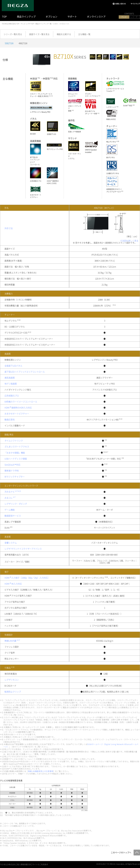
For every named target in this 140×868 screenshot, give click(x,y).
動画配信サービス (13, 516)
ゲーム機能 (10, 510)
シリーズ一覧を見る (13, 34)
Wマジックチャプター (15, 477)
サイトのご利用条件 (40, 864)
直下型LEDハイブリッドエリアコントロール (25, 372)
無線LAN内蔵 (12, 641)
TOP (4, 16)
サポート (72, 16)
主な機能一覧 (84, 34)
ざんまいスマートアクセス (17, 446)
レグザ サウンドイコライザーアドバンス (23, 549)
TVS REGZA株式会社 (8, 864)
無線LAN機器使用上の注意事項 (41, 771)
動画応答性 (10, 419)
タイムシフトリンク (14, 440)
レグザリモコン (12, 680)
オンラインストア (96, 16)
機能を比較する (64, 34)
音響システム (11, 543)
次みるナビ (13, 492)
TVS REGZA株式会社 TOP (10, 24)
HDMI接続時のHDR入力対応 (18, 408)
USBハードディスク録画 (16, 459)
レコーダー (135, 17)
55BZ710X (9, 43)
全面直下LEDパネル (13, 366)
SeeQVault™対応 (12, 465)
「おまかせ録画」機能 (15, 453)
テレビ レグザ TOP (27, 24)
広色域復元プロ (12, 396)
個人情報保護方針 (24, 864)
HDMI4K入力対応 (13, 584)
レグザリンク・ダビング (16, 504)
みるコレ (10, 498)
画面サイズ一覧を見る (39, 34)
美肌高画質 (10, 378)
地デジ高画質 (11, 384)
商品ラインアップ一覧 (43, 24)
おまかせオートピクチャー (17, 414)
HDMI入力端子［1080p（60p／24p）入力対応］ (27, 578)
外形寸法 (9, 228)
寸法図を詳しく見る (129, 241)
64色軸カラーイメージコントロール (21, 402)
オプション (51, 16)
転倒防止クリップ (13, 692)
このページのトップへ (121, 852)
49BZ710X (23, 43)
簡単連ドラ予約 (12, 471)
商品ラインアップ (26, 16)
